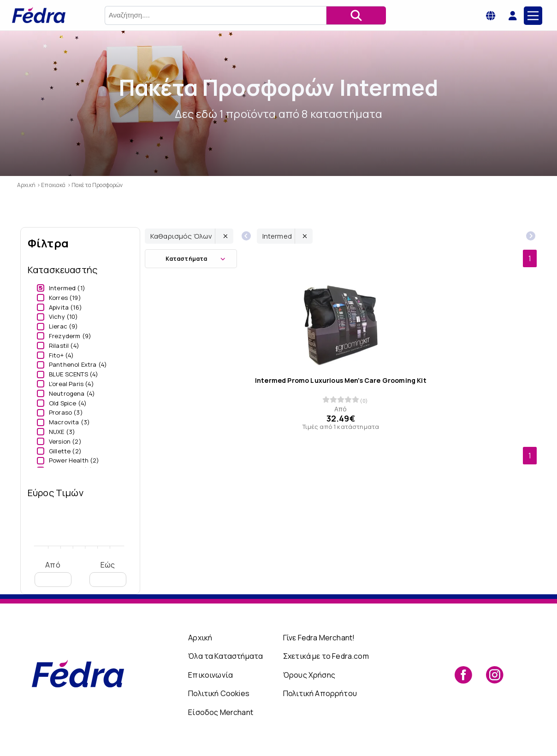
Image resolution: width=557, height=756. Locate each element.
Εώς (108, 573)
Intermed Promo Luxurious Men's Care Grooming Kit (341, 381)
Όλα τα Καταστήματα (225, 656)
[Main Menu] (533, 16)
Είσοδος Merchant (221, 712)
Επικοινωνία (210, 675)
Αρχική (200, 638)
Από (53, 573)
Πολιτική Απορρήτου (320, 693)
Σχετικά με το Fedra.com (326, 656)
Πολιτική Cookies (219, 693)
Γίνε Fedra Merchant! (319, 638)
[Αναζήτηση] (356, 15)
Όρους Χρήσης (309, 675)
